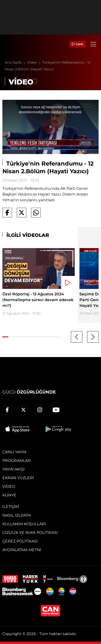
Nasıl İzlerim (17, 515)
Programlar (17, 461)
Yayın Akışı (14, 469)
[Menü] (93, 44)
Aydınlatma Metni (22, 550)
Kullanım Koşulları (24, 524)
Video (35, 62)
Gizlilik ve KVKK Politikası (30, 533)
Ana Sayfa (16, 62)
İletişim (11, 507)
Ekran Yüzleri (18, 478)
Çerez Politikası (20, 541)
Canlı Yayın (14, 452)
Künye (9, 495)
